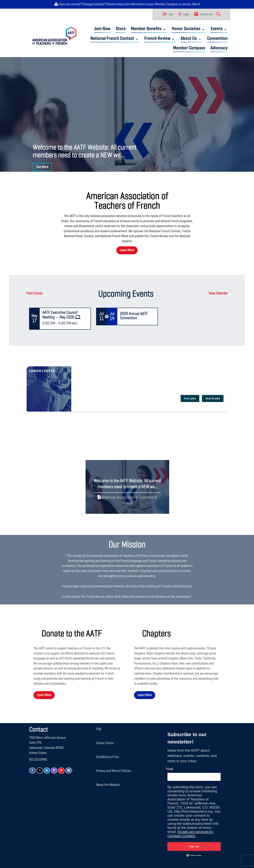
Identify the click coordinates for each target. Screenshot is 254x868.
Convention (217, 39)
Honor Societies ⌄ (189, 29)
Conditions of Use (107, 757)
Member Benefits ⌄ (149, 29)
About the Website (108, 785)
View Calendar (218, 293)
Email (170, 769)
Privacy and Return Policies (114, 771)
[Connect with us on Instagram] (54, 771)
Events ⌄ (219, 29)
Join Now (102, 29)
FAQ (99, 729)
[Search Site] (219, 14)
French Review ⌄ (160, 39)
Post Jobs (190, 398)
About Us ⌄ (191, 39)
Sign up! (194, 846)
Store (121, 29)
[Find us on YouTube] (61, 771)
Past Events (34, 293)
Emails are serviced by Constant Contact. (190, 834)
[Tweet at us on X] (40, 771)
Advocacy (219, 48)
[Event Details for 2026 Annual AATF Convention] (137, 316)
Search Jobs (213, 398)
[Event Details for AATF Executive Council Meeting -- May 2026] (65, 315)
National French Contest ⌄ (115, 39)
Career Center (105, 743)
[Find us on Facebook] (32, 771)
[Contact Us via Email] (69, 771)
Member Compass (167, 4)
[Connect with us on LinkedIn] (47, 771)
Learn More (127, 250)
